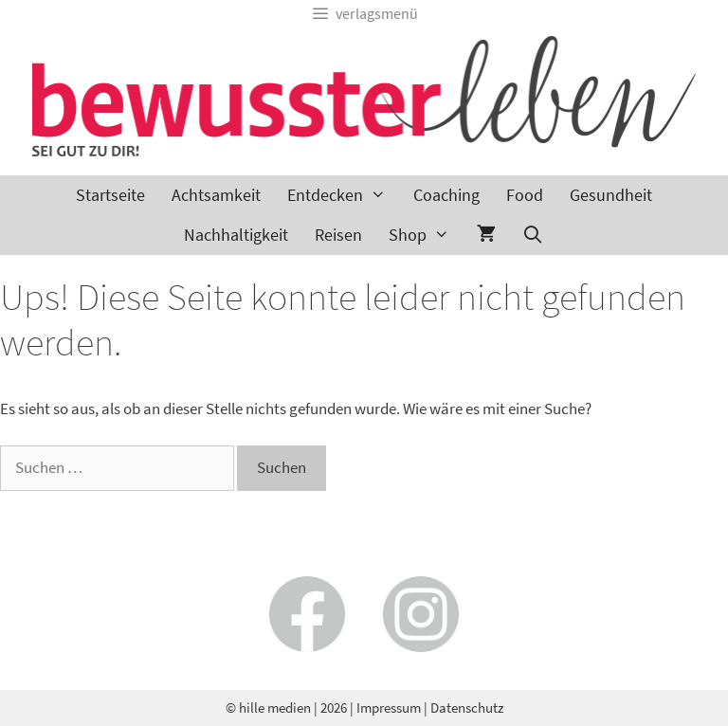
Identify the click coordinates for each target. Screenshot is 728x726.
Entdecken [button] (343, 195)
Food (525, 195)
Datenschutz (467, 708)
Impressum (389, 708)
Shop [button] (426, 235)
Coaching (446, 195)
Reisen (338, 235)
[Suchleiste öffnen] (533, 235)
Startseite (110, 195)
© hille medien (268, 708)
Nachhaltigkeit (236, 235)
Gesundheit (611, 195)
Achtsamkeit (216, 195)
